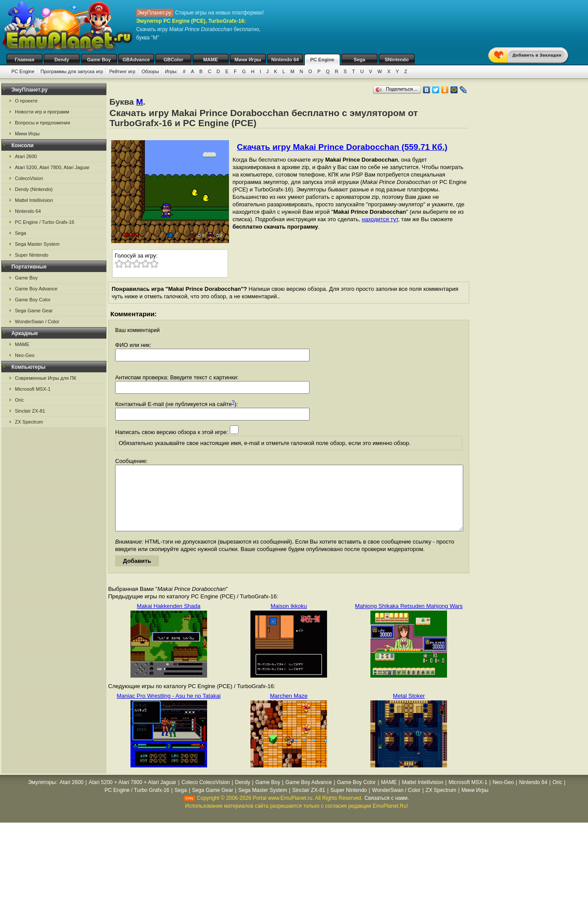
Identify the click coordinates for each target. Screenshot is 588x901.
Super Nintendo (32, 255)
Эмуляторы (42, 795)
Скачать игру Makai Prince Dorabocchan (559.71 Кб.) (342, 147)
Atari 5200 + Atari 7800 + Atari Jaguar (133, 795)
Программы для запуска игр (72, 71)
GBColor (173, 60)
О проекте (26, 101)
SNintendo (397, 60)
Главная (25, 60)
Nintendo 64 (285, 60)
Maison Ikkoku (289, 619)
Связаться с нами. (387, 811)
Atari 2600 (26, 156)
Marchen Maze (289, 709)
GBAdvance (136, 60)
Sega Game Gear (34, 311)
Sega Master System (37, 244)
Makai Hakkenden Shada (169, 619)
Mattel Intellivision (34, 200)
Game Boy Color (33, 300)
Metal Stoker (409, 709)
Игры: (171, 71)
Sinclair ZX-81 (30, 411)
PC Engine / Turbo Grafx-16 (45, 222)
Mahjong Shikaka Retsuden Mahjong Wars (409, 619)
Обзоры (150, 71)
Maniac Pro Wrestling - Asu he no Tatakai (169, 709)
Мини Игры (248, 60)
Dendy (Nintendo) (34, 189)
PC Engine (322, 60)
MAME (211, 60)
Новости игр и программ (42, 112)
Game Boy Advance (36, 289)
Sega (359, 60)
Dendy (62, 60)
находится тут (380, 219)
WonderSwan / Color (37, 322)
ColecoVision (29, 178)
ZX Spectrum (29, 422)
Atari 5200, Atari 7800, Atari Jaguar (52, 167)
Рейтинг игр (122, 71)
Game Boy (99, 60)
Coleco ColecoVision (206, 795)
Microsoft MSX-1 (33, 389)
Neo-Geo (25, 355)
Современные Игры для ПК (46, 378)
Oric (19, 400)
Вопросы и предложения (42, 123)
